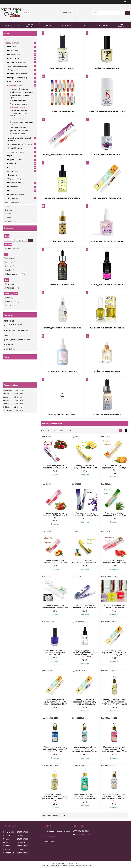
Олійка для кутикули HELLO (107, 371)
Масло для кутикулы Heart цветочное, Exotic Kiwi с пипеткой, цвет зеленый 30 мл (85, 749)
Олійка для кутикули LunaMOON (62, 371)
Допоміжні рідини (15, 85)
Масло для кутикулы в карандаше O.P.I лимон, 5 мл (85, 467)
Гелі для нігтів (14, 198)
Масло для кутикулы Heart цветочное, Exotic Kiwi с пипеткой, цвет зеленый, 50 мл (85, 796)
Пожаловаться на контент (58, 866)
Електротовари (14, 187)
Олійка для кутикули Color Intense (107, 328)
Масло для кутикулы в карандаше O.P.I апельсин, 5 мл (114, 468)
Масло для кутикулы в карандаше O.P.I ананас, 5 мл (85, 561)
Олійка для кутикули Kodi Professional (107, 111)
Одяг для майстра (15, 179)
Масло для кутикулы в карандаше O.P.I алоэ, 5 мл (114, 514)
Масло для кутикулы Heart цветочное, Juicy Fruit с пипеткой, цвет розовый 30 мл (114, 749)
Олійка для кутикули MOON (62, 285)
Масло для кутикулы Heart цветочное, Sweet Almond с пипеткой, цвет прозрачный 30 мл (114, 797)
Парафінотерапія (15, 160)
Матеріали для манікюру (18, 78)
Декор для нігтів (14, 81)
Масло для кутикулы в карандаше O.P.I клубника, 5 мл (55, 515)
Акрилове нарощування (17, 66)
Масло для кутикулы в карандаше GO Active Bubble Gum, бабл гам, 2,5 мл (114, 653)
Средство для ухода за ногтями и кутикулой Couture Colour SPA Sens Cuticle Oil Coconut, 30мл (85, 654)
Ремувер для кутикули (18, 104)
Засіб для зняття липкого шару (21, 92)
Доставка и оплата (30, 25)
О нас (7, 206)
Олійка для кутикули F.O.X (62, 68)
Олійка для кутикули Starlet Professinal (62, 155)
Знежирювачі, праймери (19, 89)
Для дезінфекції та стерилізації (20, 144)
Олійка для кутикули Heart (62, 241)
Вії (9, 190)
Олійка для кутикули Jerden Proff (107, 241)
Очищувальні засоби (18, 127)
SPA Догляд (13, 167)
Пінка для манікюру (17, 134)
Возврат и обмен (121, 25)
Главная (49, 25)
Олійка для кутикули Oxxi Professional (62, 328)
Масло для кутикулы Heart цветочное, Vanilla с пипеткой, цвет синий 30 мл (55, 749)
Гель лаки (12, 47)
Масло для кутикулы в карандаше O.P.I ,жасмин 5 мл (55, 606)
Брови (11, 156)
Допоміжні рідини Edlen (19, 131)
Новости (9, 214)
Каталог (9, 25)
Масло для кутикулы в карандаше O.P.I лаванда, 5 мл (85, 514)
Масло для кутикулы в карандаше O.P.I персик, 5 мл (55, 561)
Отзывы (85, 25)
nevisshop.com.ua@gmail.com (18, 331)
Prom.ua (76, 863)
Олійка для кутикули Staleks (107, 415)
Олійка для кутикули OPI (62, 111)
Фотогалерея (10, 221)
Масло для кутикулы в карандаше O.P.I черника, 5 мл (85, 606)
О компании (103, 25)
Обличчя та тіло (14, 183)
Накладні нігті (14, 175)
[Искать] (127, 13)
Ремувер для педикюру (18, 110)
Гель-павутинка (14, 54)
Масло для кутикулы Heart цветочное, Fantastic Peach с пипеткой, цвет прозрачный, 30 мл (55, 797)
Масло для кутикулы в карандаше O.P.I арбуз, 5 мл (114, 561)
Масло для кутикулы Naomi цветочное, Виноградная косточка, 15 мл (55, 653)
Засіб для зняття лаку (18, 101)
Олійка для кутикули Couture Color (62, 198)
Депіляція (12, 163)
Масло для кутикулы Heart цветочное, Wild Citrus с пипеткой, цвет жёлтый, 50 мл (114, 702)
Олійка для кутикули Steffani (62, 415)
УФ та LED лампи (15, 148)
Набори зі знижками (16, 194)
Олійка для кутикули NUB (107, 68)
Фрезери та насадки (16, 152)
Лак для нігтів (13, 58)
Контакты (67, 25)
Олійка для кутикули (17, 107)
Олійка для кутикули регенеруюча (107, 285)
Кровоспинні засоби (17, 119)
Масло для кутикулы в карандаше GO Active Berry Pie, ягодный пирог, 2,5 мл (85, 702)
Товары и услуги (12, 43)
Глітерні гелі (13, 51)
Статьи (8, 217)
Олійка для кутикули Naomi (107, 155)
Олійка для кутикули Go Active (107, 198)
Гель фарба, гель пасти (17, 62)
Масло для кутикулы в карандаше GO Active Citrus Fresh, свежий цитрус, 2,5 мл (55, 702)
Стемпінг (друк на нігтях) (18, 74)
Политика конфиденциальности (80, 866)
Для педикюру (14, 171)
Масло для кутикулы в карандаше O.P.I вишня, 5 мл (55, 467)
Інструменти (13, 70)
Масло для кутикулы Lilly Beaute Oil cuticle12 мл (114, 606)
